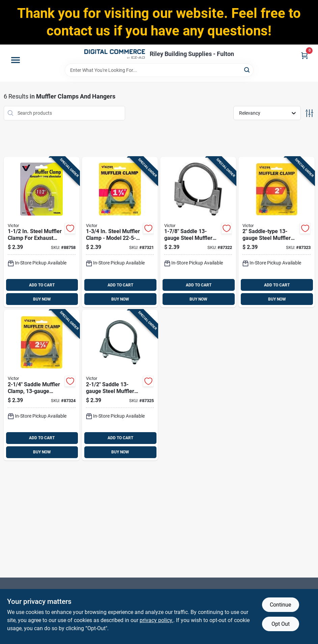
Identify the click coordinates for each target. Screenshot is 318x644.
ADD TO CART (42, 285)
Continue (280, 605)
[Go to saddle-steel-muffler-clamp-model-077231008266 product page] (198, 232)
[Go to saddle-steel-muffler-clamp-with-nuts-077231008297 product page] (120, 385)
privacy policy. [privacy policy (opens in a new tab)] (156, 620)
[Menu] (16, 60)
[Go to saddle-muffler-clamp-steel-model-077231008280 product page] (42, 385)
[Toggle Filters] (309, 113)
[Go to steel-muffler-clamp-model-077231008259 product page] (120, 232)
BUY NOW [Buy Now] (42, 299)
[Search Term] (159, 70)
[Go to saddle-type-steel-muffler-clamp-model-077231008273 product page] (276, 232)
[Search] (247, 70)
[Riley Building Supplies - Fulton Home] (115, 54)
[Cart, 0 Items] (305, 55)
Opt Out (281, 624)
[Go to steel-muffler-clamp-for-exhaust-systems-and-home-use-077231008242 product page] (42, 232)
